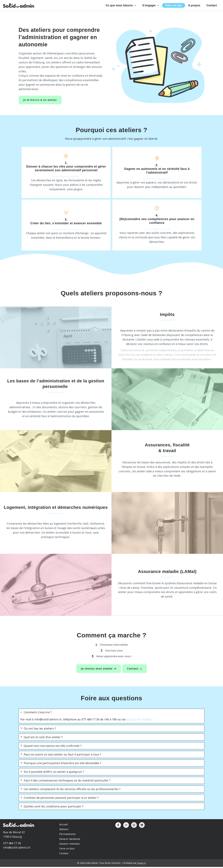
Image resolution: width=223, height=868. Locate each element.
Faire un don (175, 7)
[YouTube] (134, 829)
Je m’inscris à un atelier (40, 103)
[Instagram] (126, 829)
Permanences (68, 837)
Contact (212, 7)
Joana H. (142, 864)
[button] (138, 7)
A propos (195, 7)
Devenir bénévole (70, 841)
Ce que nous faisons (124, 7)
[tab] (111, 720)
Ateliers (64, 833)
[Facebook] (118, 829)
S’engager (153, 7)
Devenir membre (70, 846)
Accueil (64, 828)
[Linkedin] (142, 829)
